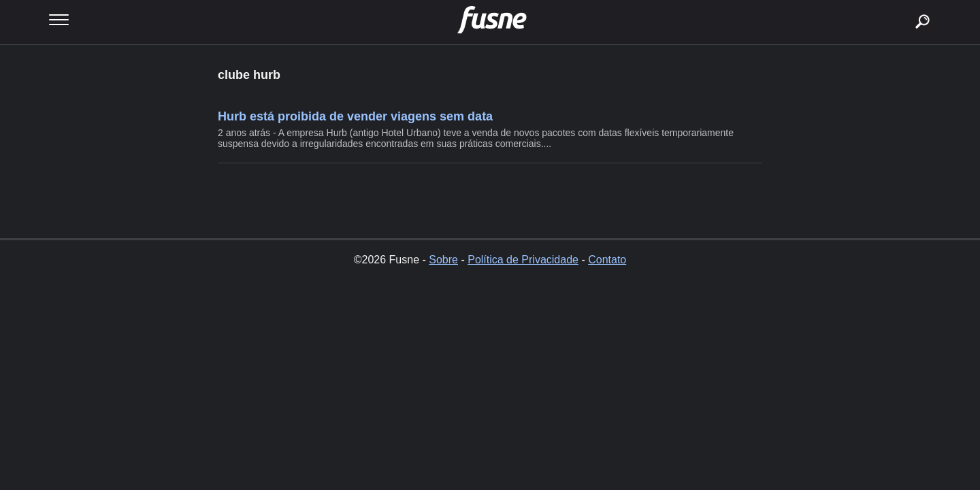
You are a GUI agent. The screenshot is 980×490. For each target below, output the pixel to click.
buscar (901, 5)
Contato (607, 260)
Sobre (443, 260)
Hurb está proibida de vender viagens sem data (355, 116)
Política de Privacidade (523, 260)
